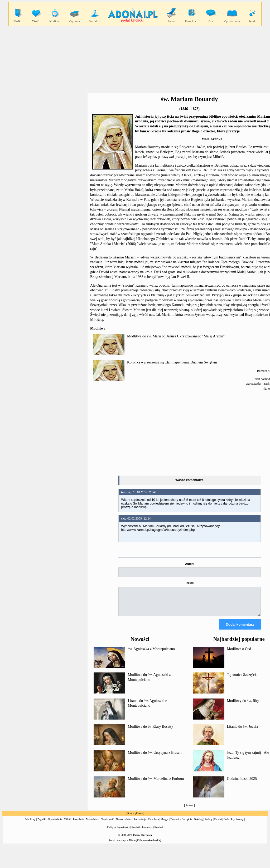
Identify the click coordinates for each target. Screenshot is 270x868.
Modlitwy (30, 824)
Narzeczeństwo (124, 824)
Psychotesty (237, 824)
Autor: (189, 564)
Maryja (165, 824)
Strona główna (135, 818)
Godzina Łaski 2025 (242, 783)
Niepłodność (107, 824)
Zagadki (42, 824)
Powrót (189, 810)
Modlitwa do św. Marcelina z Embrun (156, 783)
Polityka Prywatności (118, 832)
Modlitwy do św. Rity (243, 705)
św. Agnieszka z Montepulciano (151, 654)
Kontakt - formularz (142, 832)
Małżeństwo (92, 824)
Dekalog (198, 824)
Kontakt (159, 832)
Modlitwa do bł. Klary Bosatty (151, 731)
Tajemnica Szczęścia (242, 679)
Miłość (67, 824)
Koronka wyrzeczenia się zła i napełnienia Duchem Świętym (172, 362)
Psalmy (208, 824)
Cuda (226, 824)
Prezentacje (140, 824)
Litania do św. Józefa (243, 731)
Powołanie (79, 824)
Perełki (218, 824)
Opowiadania (55, 824)
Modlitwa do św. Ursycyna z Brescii (155, 757)
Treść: (189, 583)
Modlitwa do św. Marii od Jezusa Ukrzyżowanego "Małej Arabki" (176, 336)
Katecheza (153, 824)
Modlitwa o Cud (239, 654)
